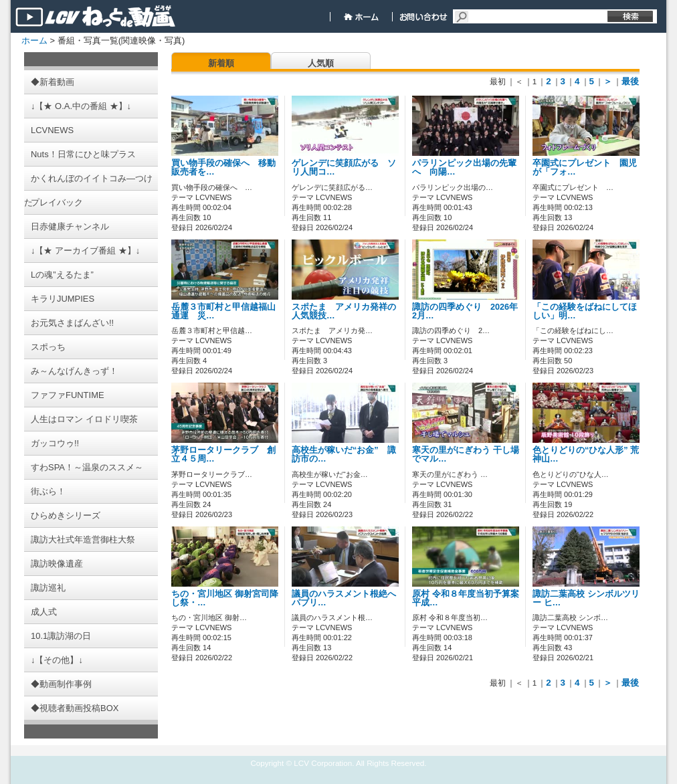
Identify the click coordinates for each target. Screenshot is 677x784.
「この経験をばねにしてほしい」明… (585, 311)
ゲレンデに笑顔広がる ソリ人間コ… (344, 168)
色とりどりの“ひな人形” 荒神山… (586, 455)
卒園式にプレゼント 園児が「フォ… (585, 168)
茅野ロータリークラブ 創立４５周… (223, 455)
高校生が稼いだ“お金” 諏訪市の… (344, 455)
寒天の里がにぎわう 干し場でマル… (466, 455)
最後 (630, 81)
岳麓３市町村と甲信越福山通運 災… (223, 311)
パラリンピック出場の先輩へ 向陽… (464, 168)
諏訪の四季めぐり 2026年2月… (465, 311)
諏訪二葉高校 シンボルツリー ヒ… (586, 598)
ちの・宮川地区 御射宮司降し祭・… (225, 598)
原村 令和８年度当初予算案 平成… (466, 598)
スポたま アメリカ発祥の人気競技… (344, 311)
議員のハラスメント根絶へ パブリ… (344, 598)
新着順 (221, 63)
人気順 (321, 63)
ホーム (34, 40)
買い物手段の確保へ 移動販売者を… (223, 168)
